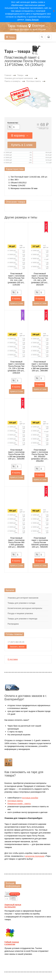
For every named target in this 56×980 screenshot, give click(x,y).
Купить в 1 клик (22, 145)
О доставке (13, 659)
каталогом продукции (35, 856)
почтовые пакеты (15, 801)
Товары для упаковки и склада (21, 603)
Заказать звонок (17, 647)
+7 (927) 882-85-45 (16, 642)
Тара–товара (17, 26)
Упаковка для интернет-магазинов (23, 598)
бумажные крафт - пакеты (19, 804)
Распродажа (13, 624)
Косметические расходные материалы (25, 608)
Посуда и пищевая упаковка (20, 613)
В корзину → (20, 135)
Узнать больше (32, 20)
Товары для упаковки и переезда (22, 619)
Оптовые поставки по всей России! (28, 29)
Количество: (13, 123)
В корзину (16, 299)
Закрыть (54, 11)
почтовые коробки (30, 798)
